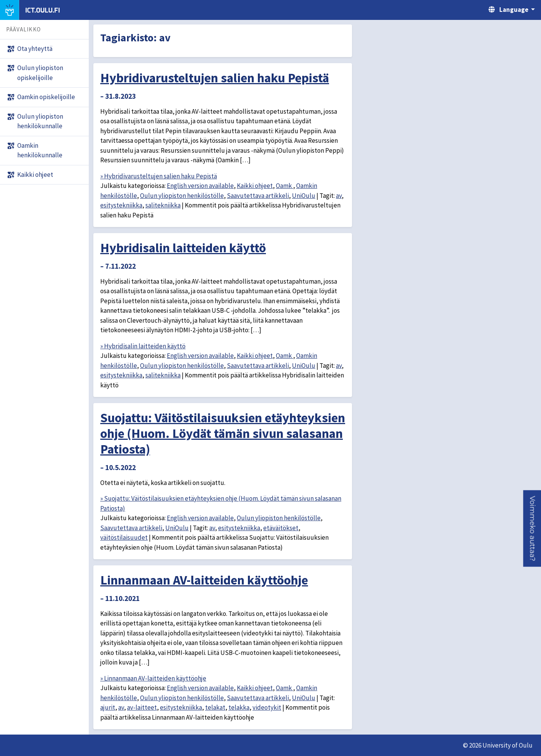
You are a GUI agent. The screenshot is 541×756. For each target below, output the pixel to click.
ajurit (108, 707)
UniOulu (304, 196)
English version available (200, 186)
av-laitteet (142, 707)
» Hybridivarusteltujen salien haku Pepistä (159, 176)
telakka (239, 707)
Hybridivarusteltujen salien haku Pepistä (215, 78)
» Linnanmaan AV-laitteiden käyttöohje (153, 678)
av (339, 196)
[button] (532, 529)
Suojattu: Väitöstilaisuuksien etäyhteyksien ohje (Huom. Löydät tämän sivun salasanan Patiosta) (223, 433)
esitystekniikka (121, 205)
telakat (215, 707)
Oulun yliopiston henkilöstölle (182, 196)
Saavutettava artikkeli (258, 196)
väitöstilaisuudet (124, 537)
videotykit (267, 707)
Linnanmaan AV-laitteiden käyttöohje (204, 580)
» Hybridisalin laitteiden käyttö (143, 346)
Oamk (284, 186)
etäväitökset (281, 528)
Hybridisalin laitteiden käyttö (183, 248)
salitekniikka (163, 205)
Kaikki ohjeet (255, 186)
